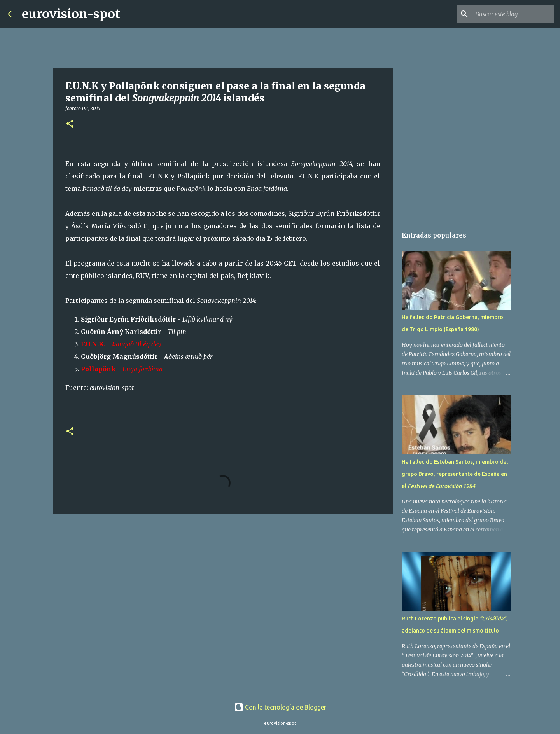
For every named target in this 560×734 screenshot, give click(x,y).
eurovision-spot (71, 14)
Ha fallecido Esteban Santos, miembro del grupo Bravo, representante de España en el (455, 474)
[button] (70, 124)
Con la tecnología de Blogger (280, 707)
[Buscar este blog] (513, 14)
